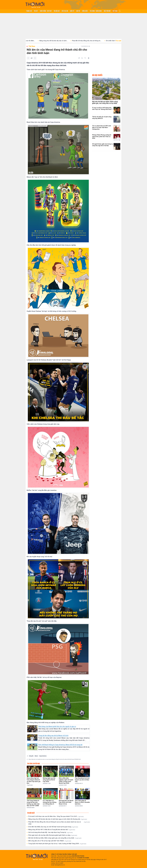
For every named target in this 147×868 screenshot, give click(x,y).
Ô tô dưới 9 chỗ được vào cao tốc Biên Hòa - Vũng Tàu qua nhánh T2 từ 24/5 (56, 816)
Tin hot (36, 11)
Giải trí (78, 11)
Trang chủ (29, 11)
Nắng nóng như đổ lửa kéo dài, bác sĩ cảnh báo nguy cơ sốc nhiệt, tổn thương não (58, 819)
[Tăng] (35, 58)
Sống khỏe (85, 11)
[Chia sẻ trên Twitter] (82, 58)
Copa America (43, 756)
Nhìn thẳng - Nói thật (46, 11)
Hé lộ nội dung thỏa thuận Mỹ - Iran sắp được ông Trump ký (51, 832)
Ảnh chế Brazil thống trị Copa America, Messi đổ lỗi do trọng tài (60, 745)
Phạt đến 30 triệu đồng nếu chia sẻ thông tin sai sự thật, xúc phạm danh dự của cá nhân (59, 823)
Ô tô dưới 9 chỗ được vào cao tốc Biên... (27, 41)
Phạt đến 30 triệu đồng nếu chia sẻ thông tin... (92, 41)
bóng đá (31, 756)
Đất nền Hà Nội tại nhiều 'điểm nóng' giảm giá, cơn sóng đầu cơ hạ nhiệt (55, 838)
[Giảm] (28, 58)
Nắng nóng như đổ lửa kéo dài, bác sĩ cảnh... (58, 41)
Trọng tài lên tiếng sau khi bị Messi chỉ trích (53, 735)
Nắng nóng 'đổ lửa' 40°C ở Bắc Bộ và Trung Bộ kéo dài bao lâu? (52, 830)
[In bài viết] (89, 58)
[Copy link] (85, 58)
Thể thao (115, 11)
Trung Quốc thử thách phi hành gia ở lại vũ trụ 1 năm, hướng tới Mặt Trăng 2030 (57, 844)
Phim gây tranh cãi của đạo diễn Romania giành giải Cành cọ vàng (53, 835)
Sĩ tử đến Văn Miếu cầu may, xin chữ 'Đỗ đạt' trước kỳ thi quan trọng (53, 827)
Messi (36, 756)
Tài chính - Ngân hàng (96, 11)
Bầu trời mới (107, 11)
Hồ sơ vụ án (65, 11)
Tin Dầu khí (57, 11)
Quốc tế (72, 11)
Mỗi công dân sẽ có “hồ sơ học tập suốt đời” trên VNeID (50, 841)
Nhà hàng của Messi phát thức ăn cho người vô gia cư (57, 726)
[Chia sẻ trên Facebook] (79, 58)
